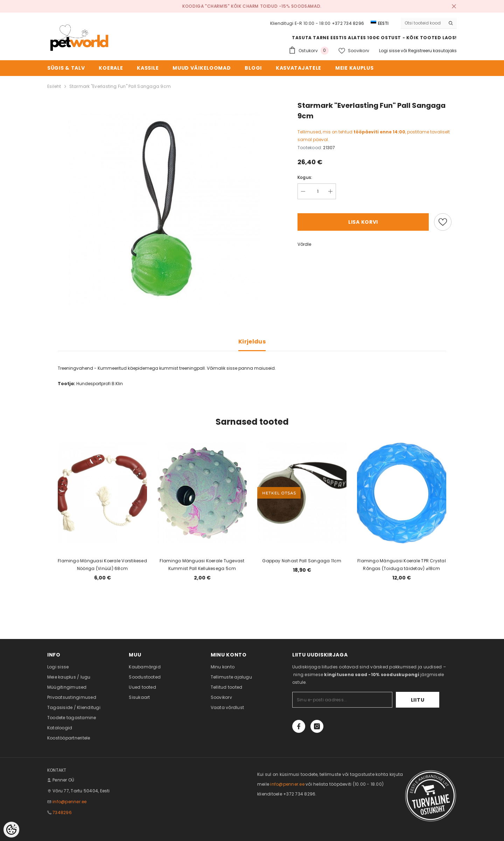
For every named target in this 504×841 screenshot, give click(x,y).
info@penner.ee (69, 802)
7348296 (62, 812)
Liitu (418, 700)
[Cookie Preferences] (11, 830)
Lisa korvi (363, 222)
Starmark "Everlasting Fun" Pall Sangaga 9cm (120, 86)
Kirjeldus (252, 342)
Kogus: (305, 177)
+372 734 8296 (348, 23)
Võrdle (304, 244)
